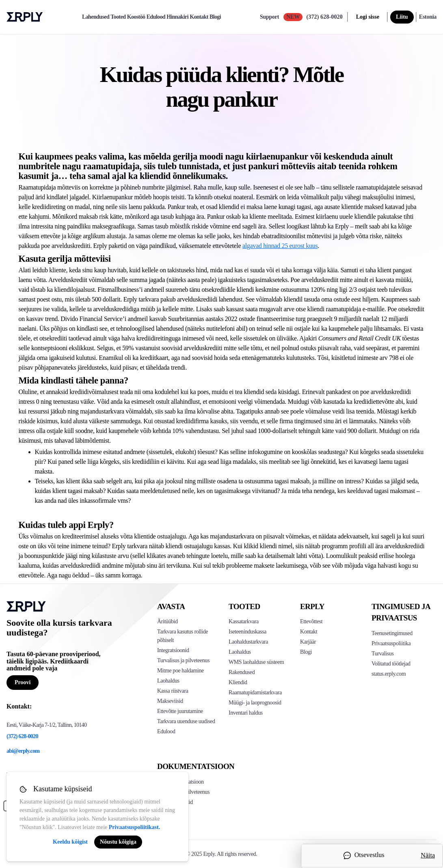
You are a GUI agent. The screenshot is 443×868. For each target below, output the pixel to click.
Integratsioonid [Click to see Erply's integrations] (173, 650)
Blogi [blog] (215, 17)
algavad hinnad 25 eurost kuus (280, 246)
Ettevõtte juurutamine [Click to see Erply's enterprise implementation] (180, 711)
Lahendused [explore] (96, 17)
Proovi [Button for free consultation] (23, 682)
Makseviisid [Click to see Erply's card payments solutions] (170, 701)
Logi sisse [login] (368, 17)
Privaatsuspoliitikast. (134, 827)
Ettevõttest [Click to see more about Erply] (311, 621)
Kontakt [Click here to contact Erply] (309, 632)
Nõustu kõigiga (118, 842)
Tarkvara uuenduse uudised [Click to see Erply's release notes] (186, 721)
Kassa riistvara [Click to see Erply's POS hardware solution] (173, 691)
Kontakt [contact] (199, 17)
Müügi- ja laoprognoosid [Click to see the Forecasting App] (255, 703)
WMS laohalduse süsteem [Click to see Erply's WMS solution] (256, 662)
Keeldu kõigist (70, 842)
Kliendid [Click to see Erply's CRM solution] (238, 682)
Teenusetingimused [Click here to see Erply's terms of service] (392, 633)
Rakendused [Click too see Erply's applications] (242, 672)
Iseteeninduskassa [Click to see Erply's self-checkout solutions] (247, 632)
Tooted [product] (118, 17)
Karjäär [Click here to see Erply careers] (308, 642)
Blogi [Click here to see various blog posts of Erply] (306, 652)
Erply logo (25, 17)
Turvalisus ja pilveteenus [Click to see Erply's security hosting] (183, 660)
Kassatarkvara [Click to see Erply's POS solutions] (244, 621)
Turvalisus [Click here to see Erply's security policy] (382, 654)
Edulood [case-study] (156, 17)
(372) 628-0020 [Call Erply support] (324, 17)
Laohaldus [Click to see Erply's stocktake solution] (240, 652)
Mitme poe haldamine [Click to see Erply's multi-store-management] (180, 671)
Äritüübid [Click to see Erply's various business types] (167, 621)
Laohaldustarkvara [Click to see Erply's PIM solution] (248, 642)
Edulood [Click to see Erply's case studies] (166, 731)
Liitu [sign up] (402, 17)
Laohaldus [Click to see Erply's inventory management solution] (168, 681)
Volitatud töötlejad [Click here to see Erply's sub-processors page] (391, 664)
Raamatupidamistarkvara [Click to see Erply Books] (255, 692)
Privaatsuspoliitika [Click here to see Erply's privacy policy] (391, 643)
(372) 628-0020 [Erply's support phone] (22, 736)
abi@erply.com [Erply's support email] (23, 751)
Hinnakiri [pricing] (177, 17)
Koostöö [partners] (136, 17)
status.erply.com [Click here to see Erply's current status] (389, 674)
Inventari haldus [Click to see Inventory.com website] (246, 713)
